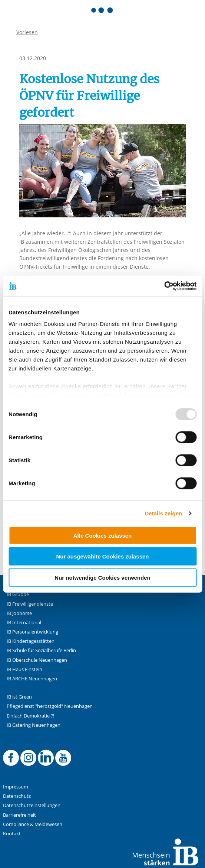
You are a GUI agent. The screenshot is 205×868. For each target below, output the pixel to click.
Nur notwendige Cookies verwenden (102, 577)
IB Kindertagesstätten (31, 641)
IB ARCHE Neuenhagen (32, 679)
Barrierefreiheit (19, 815)
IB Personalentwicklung (32, 632)
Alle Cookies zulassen (103, 535)
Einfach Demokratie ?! (30, 716)
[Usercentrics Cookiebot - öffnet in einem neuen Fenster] (164, 286)
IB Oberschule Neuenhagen (37, 660)
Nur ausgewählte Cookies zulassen (102, 556)
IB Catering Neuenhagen (34, 725)
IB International (24, 623)
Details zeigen (163, 513)
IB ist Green (19, 697)
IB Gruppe (18, 594)
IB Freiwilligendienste (30, 604)
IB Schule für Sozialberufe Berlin (41, 650)
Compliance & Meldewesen (33, 824)
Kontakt (12, 834)
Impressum (16, 787)
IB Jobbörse (19, 613)
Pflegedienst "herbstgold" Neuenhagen (50, 706)
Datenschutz (17, 796)
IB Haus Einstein (24, 669)
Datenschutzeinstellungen (32, 805)
